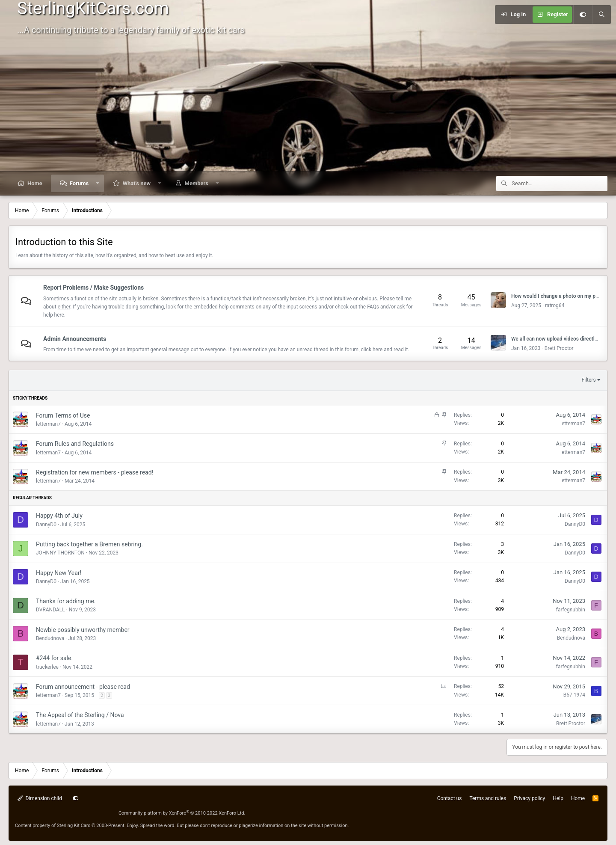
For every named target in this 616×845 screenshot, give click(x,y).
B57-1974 (574, 695)
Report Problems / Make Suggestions (93, 288)
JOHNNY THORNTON (60, 553)
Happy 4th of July (59, 516)
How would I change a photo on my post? (558, 296)
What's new (137, 183)
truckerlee (47, 667)
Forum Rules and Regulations (75, 444)
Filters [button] (589, 380)
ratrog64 (555, 305)
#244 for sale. (54, 658)
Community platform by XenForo (182, 813)
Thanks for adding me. (66, 601)
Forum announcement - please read (83, 687)
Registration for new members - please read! (95, 472)
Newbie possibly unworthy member (83, 630)
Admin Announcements (75, 339)
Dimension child (40, 798)
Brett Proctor (559, 348)
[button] (98, 183)
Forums (79, 183)
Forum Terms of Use (63, 415)
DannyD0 (46, 525)
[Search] (601, 15)
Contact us (450, 798)
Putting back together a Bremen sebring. (89, 544)
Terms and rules (488, 798)
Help (558, 798)
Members (197, 183)
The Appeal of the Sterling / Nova (80, 715)
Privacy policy (529, 798)
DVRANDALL (50, 610)
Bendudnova (50, 638)
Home (35, 183)
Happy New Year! (59, 573)
